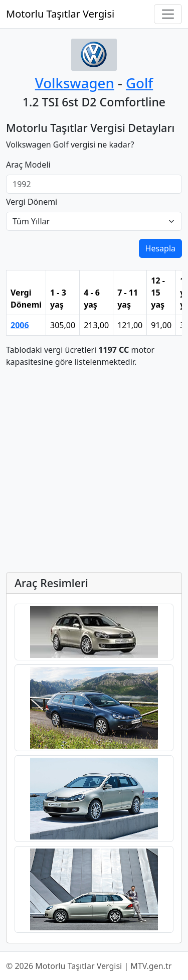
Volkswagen (75, 83)
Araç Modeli (28, 165)
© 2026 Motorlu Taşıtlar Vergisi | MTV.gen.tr (89, 966)
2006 (20, 325)
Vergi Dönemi (32, 202)
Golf (139, 83)
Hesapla (160, 248)
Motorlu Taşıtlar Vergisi (60, 14)
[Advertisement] (94, 470)
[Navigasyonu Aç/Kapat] (168, 14)
